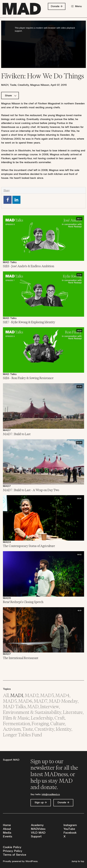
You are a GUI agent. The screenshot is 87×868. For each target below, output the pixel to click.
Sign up (39, 803)
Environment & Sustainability (32, 712)
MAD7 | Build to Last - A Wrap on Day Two (31, 490)
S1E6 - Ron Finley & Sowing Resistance (28, 378)
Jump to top (78, 862)
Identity (64, 729)
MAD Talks (10, 262)
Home (7, 825)
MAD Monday (63, 701)
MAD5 (7, 598)
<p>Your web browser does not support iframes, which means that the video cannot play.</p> (43, 44)
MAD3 (7, 542)
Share (11, 96)
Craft (60, 718)
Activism (12, 729)
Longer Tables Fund (22, 735)
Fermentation (16, 724)
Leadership (42, 718)
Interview (50, 707)
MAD (33, 707)
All (6, 695)
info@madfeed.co (51, 795)
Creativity (23, 85)
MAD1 (5, 85)
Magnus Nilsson (40, 85)
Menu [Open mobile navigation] (78, 6)
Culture (58, 724)
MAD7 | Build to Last (17, 434)
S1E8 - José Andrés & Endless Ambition (29, 266)
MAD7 (7, 430)
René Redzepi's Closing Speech (23, 602)
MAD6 (25, 701)
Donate (55, 6)
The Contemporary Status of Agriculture (29, 546)
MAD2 (32, 695)
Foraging (40, 724)
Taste (13, 85)
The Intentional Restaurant (21, 658)
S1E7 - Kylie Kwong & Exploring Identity (29, 322)
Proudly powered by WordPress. (20, 862)
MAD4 (62, 695)
